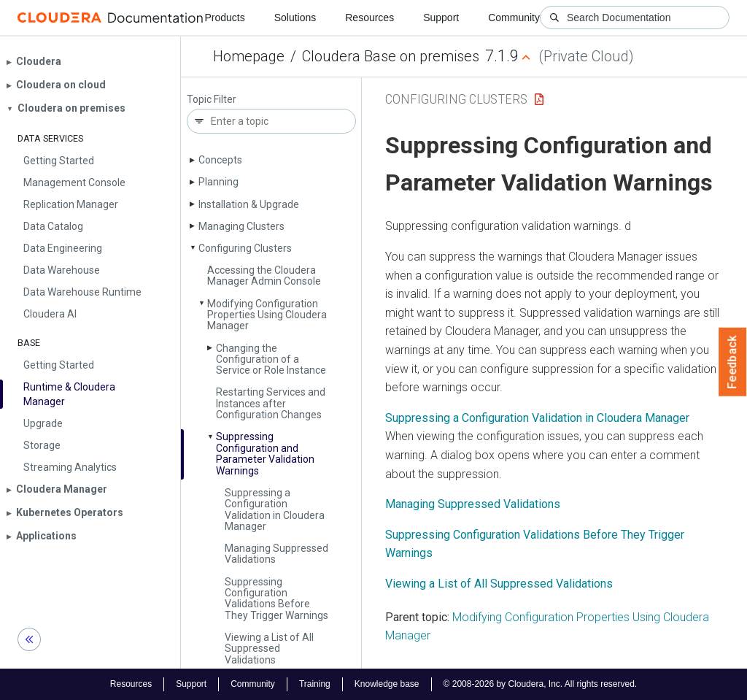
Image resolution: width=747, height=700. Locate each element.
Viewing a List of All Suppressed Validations (269, 649)
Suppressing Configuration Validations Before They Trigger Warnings (276, 599)
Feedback (733, 362)
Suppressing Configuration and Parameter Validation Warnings (265, 453)
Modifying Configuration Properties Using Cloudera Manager (267, 315)
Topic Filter (212, 100)
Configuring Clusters (245, 248)
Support (441, 18)
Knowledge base (387, 684)
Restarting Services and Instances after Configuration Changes (271, 403)
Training (315, 684)
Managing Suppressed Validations (276, 554)
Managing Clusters (241, 226)
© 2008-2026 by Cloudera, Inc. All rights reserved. (541, 684)
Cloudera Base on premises (391, 56)
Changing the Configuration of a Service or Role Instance (271, 359)
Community (514, 18)
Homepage (249, 56)
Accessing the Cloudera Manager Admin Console (264, 276)
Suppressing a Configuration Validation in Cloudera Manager (275, 509)
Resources (369, 18)
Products (224, 18)
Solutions (295, 18)
